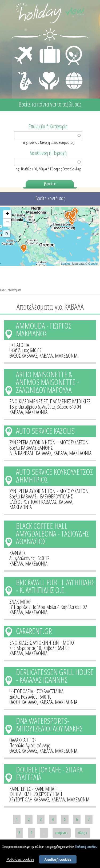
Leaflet (65, 264)
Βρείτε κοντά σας (50, 198)
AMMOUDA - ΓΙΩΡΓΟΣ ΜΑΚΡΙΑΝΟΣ (44, 329)
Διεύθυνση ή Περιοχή (48, 153)
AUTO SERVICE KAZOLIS (45, 431)
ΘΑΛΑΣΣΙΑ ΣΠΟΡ (23, 740)
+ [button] (7, 214)
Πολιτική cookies (86, 847)
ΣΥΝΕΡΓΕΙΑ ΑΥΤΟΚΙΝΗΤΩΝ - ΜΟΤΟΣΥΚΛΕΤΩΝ (49, 442)
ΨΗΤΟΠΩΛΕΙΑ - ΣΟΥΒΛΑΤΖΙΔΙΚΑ (36, 691)
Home (3, 290)
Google (93, 264)
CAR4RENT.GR (34, 631)
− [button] (7, 223)
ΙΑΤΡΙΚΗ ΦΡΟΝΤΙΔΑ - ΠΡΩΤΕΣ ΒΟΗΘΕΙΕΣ (49, 79)
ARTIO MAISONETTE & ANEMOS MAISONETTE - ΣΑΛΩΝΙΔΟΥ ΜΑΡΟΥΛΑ (47, 382)
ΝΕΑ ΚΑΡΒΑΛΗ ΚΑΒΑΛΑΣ (30, 453)
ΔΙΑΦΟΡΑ (71, 71)
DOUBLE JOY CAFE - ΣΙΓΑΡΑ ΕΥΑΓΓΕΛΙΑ (49, 773)
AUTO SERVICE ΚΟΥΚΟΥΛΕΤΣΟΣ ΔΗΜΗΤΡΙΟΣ (55, 476)
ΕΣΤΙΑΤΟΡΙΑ (19, 345)
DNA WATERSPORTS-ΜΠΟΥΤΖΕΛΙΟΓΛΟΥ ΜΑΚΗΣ (49, 724)
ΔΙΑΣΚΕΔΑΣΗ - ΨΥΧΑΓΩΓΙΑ (24, 75)
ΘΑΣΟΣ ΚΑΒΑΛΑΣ (23, 356)
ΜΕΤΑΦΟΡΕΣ (24, 47)
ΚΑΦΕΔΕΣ (17, 553)
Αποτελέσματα (15, 290)
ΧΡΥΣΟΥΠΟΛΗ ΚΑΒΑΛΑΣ (29, 799)
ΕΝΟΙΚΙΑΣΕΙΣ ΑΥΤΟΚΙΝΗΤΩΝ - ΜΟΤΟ (42, 643)
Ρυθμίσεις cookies (20, 860)
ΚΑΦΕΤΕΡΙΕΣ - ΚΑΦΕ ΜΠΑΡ (33, 789)
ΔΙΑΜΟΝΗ (47, 47)
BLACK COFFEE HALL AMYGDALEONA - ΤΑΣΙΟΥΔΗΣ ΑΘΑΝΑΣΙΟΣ (53, 533)
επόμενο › (62, 833)
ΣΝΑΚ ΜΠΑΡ (20, 602)
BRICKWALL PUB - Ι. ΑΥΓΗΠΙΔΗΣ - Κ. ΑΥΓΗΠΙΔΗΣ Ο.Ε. (55, 586)
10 (9, 776)
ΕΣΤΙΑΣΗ (71, 47)
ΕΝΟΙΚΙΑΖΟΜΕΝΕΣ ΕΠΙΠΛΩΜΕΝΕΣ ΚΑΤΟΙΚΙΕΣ (50, 401)
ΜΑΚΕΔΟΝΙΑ (66, 356)
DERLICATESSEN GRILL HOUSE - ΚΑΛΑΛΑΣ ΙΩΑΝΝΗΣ (55, 676)
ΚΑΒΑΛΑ (46, 356)
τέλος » (83, 833)
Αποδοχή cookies (58, 860)
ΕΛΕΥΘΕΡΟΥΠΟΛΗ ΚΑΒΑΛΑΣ (33, 502)
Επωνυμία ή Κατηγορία (48, 126)
